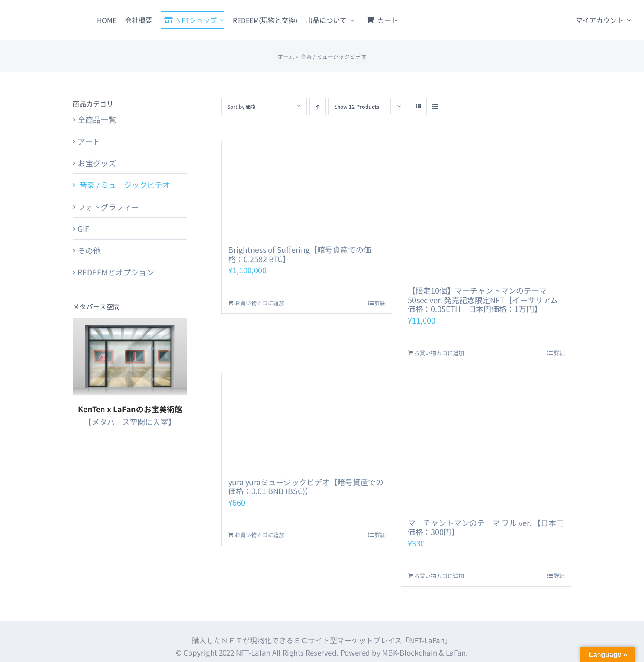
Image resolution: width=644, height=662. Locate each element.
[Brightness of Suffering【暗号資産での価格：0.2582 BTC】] (307, 189)
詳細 (380, 303)
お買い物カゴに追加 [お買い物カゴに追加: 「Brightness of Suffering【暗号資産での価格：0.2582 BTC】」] (260, 303)
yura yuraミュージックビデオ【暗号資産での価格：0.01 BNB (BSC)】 (306, 486)
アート (89, 141)
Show (357, 106)
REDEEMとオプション (116, 272)
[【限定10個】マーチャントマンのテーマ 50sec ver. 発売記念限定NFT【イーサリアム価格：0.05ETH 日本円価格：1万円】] (486, 209)
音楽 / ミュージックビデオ (124, 185)
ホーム (286, 56)
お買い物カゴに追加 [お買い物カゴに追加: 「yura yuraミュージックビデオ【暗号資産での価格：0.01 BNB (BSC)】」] (260, 535)
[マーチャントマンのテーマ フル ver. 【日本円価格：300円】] (486, 442)
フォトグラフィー (108, 207)
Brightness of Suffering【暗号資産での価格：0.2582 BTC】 (300, 254)
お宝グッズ (97, 163)
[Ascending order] (318, 106)
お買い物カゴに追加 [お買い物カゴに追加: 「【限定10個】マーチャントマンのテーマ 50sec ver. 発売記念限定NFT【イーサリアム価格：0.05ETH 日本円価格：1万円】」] (439, 353)
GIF (83, 228)
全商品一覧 (97, 119)
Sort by (242, 106)
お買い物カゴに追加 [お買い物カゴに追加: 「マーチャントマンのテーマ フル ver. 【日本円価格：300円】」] (439, 576)
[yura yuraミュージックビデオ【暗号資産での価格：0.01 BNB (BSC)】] (307, 421)
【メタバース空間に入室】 (130, 422)
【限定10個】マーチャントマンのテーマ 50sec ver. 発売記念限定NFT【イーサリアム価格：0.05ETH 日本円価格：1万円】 (483, 299)
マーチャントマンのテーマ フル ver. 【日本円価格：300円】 (486, 527)
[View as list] (435, 106)
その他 (89, 250)
